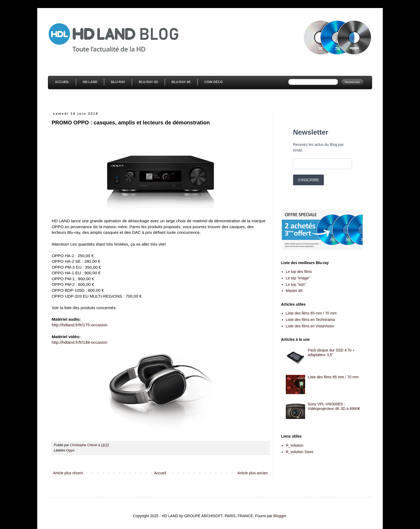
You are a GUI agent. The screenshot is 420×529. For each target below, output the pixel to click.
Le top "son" (296, 284)
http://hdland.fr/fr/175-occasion (80, 325)
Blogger (280, 516)
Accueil (62, 82)
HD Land (90, 82)
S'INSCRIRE (308, 180)
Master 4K (294, 291)
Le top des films (299, 272)
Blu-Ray (118, 82)
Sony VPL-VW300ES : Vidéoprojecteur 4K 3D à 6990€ (334, 406)
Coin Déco (213, 82)
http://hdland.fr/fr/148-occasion (80, 342)
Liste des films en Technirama (310, 320)
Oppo (70, 450)
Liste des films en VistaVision (310, 326)
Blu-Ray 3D (148, 82)
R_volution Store (300, 452)
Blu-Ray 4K (181, 82)
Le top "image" (298, 278)
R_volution (295, 445)
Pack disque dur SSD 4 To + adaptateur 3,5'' (331, 352)
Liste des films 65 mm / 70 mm (311, 313)
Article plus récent (68, 473)
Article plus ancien (253, 473)
